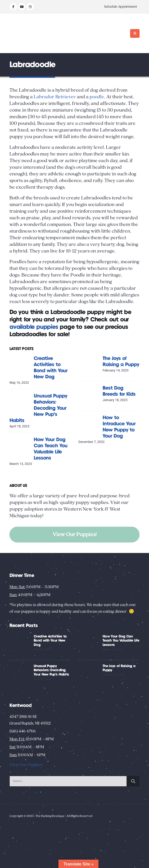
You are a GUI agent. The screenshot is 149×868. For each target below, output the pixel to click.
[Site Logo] (25, 33)
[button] (135, 33)
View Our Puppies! (75, 534)
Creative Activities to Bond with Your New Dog (50, 641)
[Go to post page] (20, 366)
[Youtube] (22, 7)
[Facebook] (13, 7)
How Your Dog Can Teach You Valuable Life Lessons (121, 641)
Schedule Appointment (121, 7)
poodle (97, 97)
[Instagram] (30, 7)
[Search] (133, 781)
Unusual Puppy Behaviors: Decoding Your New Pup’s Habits (38, 408)
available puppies (34, 327)
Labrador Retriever (55, 97)
